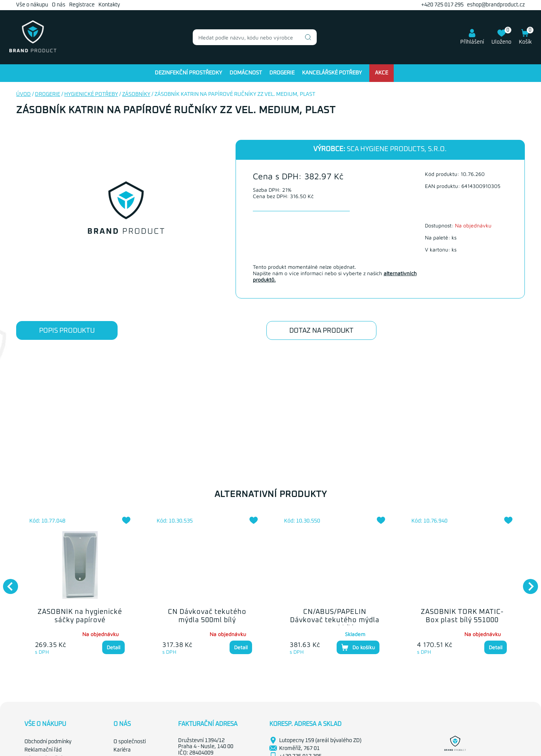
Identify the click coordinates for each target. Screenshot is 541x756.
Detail (113, 647)
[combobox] (255, 37)
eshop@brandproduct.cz (496, 5)
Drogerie (282, 73)
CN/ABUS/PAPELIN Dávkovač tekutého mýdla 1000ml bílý (335, 620)
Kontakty (109, 5)
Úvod (23, 94)
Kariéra (122, 750)
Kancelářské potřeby (332, 73)
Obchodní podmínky (48, 742)
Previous (7, 583)
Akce (382, 73)
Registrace (82, 5)
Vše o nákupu (32, 5)
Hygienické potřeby (91, 94)
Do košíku (358, 647)
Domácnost (246, 73)
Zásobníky (136, 94)
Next (527, 583)
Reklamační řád (43, 750)
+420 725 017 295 (442, 5)
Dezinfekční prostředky (188, 73)
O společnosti (130, 742)
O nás (59, 5)
